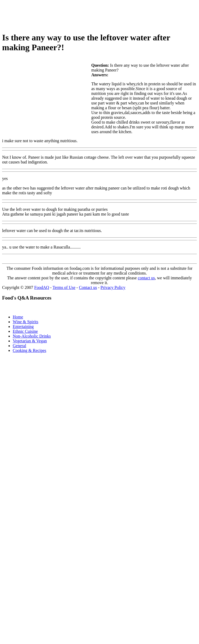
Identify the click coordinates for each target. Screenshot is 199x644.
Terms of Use (64, 287)
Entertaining (23, 327)
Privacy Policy (113, 287)
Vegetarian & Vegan (30, 341)
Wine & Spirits (25, 322)
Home (18, 317)
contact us (146, 278)
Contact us (88, 287)
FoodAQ (42, 287)
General (20, 346)
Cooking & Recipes (29, 350)
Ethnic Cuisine (25, 331)
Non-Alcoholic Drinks (32, 336)
